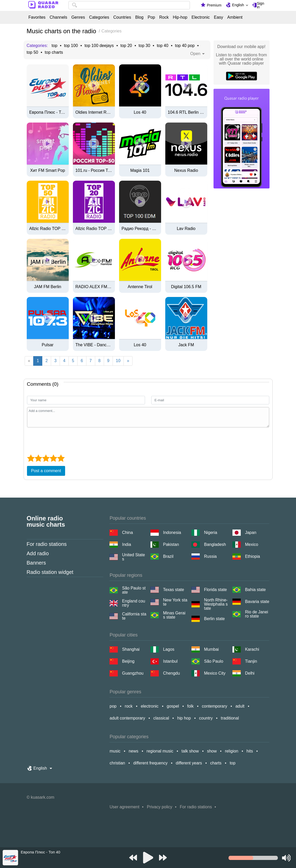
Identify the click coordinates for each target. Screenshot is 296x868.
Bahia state (255, 590)
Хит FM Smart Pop (48, 171)
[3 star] (46, 458)
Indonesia (172, 533)
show (212, 751)
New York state (175, 602)
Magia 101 (140, 171)
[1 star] (31, 458)
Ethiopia (252, 556)
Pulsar (48, 345)
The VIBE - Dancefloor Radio (94, 345)
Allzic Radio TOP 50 (48, 229)
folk (191, 706)
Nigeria (211, 533)
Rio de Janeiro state (256, 614)
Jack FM (186, 345)
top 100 (71, 46)
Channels (58, 17)
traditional (230, 718)
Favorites (37, 17)
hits (250, 751)
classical (161, 718)
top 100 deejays (99, 46)
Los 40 (140, 112)
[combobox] (129, 5)
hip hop (184, 718)
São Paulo (214, 661)
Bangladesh (215, 544)
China (127, 533)
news (133, 751)
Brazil (168, 556)
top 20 (126, 46)
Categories (99, 17)
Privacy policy (160, 807)
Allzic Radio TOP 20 (94, 229)
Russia (210, 556)
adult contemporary (127, 718)
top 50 (32, 52)
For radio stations (47, 544)
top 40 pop (185, 46)
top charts (54, 52)
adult (240, 706)
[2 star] (38, 458)
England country (133, 603)
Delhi (250, 673)
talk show (190, 751)
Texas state (173, 590)
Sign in (260, 5)
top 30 (144, 46)
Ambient (235, 17)
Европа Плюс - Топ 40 (48, 112)
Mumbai (211, 649)
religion (232, 751)
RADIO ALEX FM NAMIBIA (94, 287)
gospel (173, 706)
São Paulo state (134, 590)
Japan (251, 533)
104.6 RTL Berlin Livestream (186, 112)
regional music (160, 751)
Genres (78, 17)
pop (113, 706)
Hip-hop (180, 17)
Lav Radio (186, 229)
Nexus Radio (186, 171)
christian (117, 763)
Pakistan (171, 544)
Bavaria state (257, 602)
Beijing (128, 661)
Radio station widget (50, 572)
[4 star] (53, 458)
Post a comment (46, 471)
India (126, 544)
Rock (164, 17)
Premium (214, 5)
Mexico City (215, 673)
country (206, 718)
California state (134, 616)
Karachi (252, 649)
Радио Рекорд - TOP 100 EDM (140, 229)
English (238, 5)
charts (216, 763)
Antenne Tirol (140, 287)
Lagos (169, 649)
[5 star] (61, 458)
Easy (218, 17)
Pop (151, 17)
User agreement (124, 807)
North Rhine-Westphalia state (216, 604)
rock (129, 706)
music (115, 751)
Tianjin (251, 661)
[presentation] (66, 440)
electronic (150, 706)
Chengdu (171, 673)
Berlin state (214, 619)
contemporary (215, 706)
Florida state (215, 590)
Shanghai (131, 649)
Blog (139, 17)
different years (189, 763)
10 (118, 361)
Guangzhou (133, 673)
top (54, 46)
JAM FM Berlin (48, 287)
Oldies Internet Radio (94, 112)
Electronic (201, 17)
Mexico (252, 544)
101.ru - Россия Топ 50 (94, 171)
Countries (122, 17)
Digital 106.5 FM (186, 287)
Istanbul (170, 661)
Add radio (38, 553)
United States (133, 557)
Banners (36, 563)
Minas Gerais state (174, 615)
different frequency (150, 763)
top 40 (162, 46)
